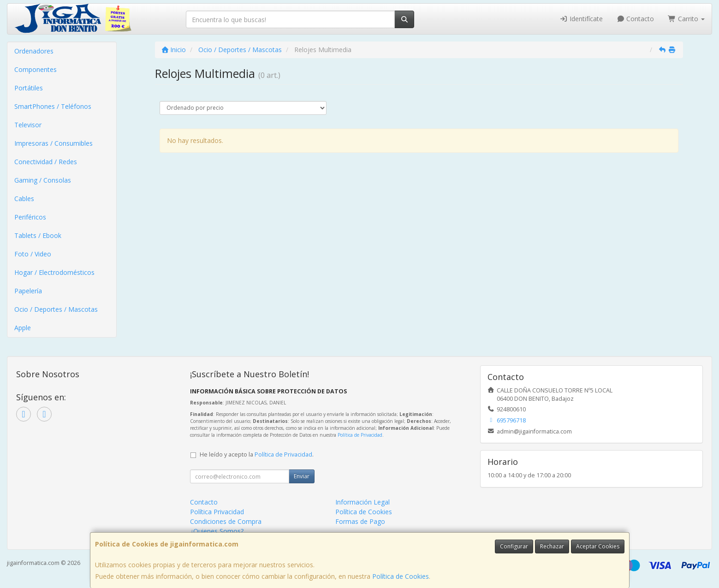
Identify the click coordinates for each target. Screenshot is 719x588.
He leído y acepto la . (257, 454)
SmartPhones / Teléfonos (53, 106)
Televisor (28, 125)
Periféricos (30, 217)
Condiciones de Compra (226, 521)
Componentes (36, 69)
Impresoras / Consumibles (53, 143)
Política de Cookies (401, 576)
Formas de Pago (360, 521)
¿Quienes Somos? (217, 531)
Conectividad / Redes (46, 162)
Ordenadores (34, 51)
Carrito (686, 19)
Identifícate (581, 19)
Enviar (302, 476)
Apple (23, 328)
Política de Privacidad (360, 435)
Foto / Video (33, 254)
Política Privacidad (217, 512)
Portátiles (29, 88)
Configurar (514, 546)
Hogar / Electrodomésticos (54, 272)
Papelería (28, 291)
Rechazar (552, 546)
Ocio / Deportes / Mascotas (56, 309)
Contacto (636, 19)
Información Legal (362, 502)
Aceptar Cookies (598, 546)
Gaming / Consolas (43, 180)
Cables (24, 199)
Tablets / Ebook (38, 235)
